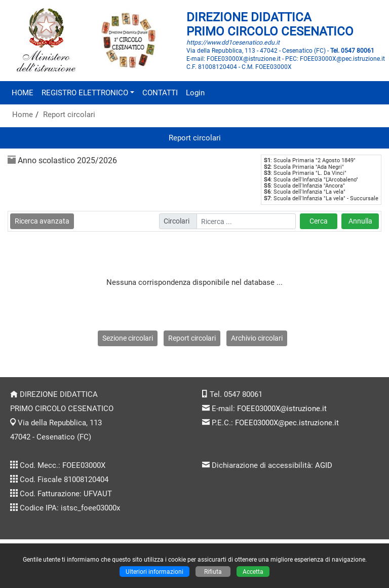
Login (195, 93)
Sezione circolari (128, 338)
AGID (324, 465)
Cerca (319, 221)
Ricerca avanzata (42, 221)
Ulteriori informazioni (154, 572)
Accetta (253, 572)
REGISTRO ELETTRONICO (85, 93)
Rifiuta (213, 572)
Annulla (360, 221)
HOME (23, 93)
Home (23, 115)
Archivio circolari (257, 338)
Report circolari (69, 115)
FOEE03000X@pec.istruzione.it (287, 423)
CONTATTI (160, 93)
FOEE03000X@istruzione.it (282, 409)
